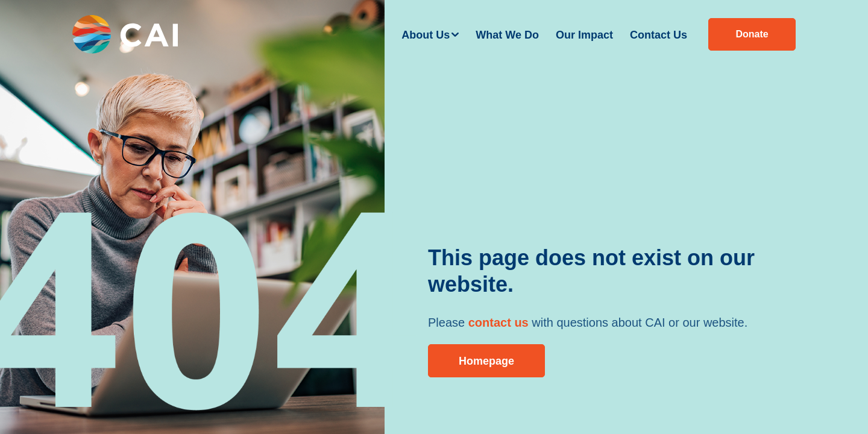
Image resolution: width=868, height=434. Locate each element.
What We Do (507, 35)
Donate (752, 34)
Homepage (486, 361)
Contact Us (659, 35)
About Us (426, 35)
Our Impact (584, 35)
